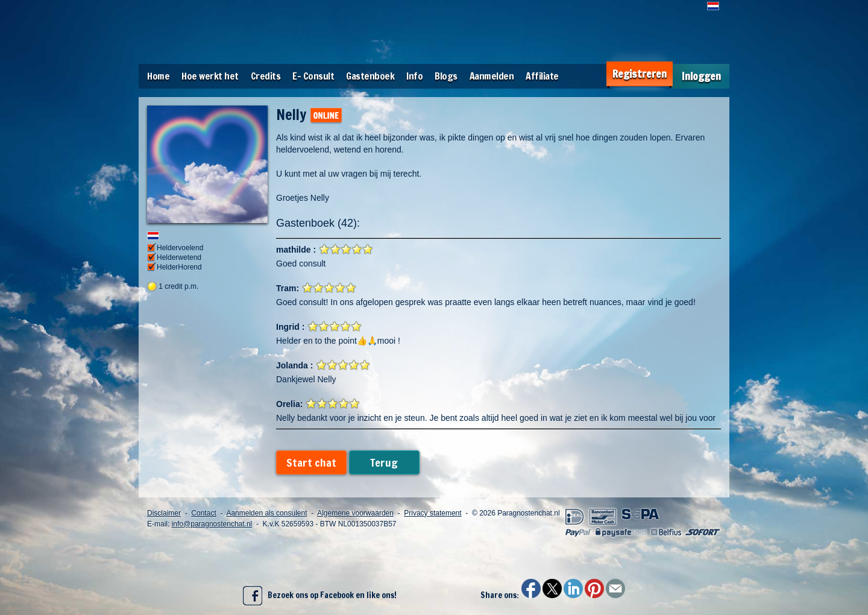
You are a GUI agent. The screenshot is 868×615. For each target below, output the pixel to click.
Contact (203, 513)
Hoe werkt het (210, 76)
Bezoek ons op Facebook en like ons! (320, 596)
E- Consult (313, 76)
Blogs (446, 76)
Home (158, 76)
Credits (266, 76)
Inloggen (701, 76)
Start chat (311, 462)
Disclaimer (164, 513)
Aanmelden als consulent (266, 513)
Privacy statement (432, 513)
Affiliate (542, 76)
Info (414, 76)
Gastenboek (370, 76)
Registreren (640, 74)
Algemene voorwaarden (355, 513)
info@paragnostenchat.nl (212, 524)
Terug (384, 462)
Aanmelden (492, 76)
